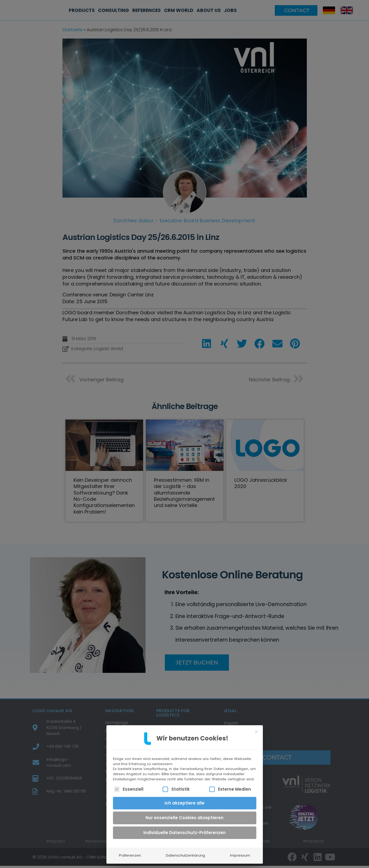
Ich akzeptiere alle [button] (184, 801)
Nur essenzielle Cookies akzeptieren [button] (184, 816)
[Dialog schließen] (256, 730)
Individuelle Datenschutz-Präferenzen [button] (184, 831)
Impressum (240, 854)
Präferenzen (130, 854)
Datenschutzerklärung (185, 854)
